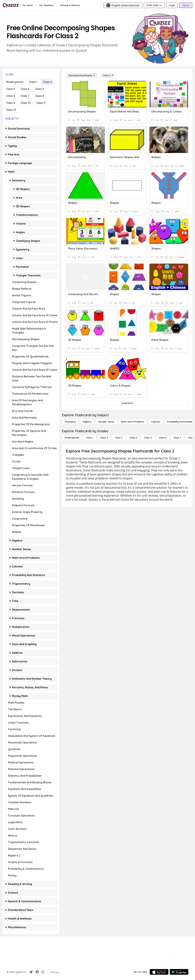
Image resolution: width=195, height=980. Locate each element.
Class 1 (33, 82)
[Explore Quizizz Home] (11, 5)
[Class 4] (133, 438)
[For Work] (28, 5)
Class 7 (25, 96)
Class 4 (25, 89)
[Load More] (127, 403)
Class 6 (11, 96)
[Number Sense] (106, 422)
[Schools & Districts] (70, 5)
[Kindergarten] (72, 438)
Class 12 (11, 110)
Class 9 (11, 103)
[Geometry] (70, 422)
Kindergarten (15, 82)
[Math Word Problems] (133, 422)
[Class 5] (148, 438)
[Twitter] (31, 972)
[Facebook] (37, 972)
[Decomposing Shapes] (82, 75)
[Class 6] (163, 438)
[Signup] (186, 5)
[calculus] (156, 422)
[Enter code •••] (154, 5)
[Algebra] (87, 422)
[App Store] (159, 972)
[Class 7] (177, 438)
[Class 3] (119, 438)
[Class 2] (108, 75)
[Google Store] (179, 972)
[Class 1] (90, 438)
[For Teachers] (46, 5)
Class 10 (26, 103)
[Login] (172, 5)
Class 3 (10, 89)
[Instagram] (43, 972)
